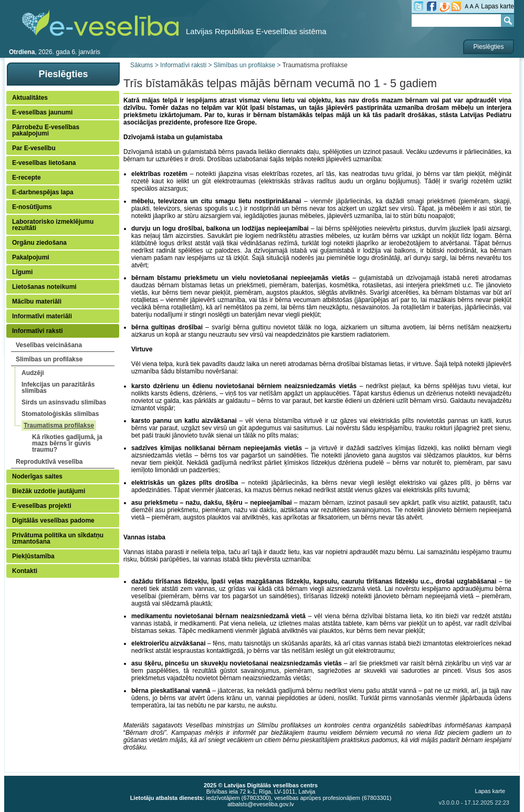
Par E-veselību (34, 148)
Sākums (142, 65)
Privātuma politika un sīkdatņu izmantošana (58, 538)
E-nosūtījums (32, 207)
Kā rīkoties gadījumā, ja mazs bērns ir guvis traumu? (67, 443)
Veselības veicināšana (49, 345)
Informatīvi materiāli (42, 316)
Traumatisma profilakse (59, 425)
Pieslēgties (488, 47)
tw (418, 6)
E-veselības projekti (42, 506)
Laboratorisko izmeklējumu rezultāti (53, 225)
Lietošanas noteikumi (44, 287)
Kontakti (25, 571)
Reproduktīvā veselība (49, 462)
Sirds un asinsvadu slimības (64, 402)
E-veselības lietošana (44, 163)
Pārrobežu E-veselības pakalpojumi (46, 130)
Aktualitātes (30, 98)
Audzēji (33, 373)
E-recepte (27, 178)
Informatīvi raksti (38, 331)
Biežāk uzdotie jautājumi (49, 491)
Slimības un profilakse (49, 359)
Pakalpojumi (31, 257)
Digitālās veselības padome (53, 520)
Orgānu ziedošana (39, 243)
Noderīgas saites (37, 476)
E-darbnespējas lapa (43, 192)
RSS (456, 6)
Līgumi (22, 272)
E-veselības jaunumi (42, 112)
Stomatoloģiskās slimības (60, 414)
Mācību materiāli (37, 301)
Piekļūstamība (33, 556)
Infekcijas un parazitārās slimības (58, 388)
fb (432, 6)
